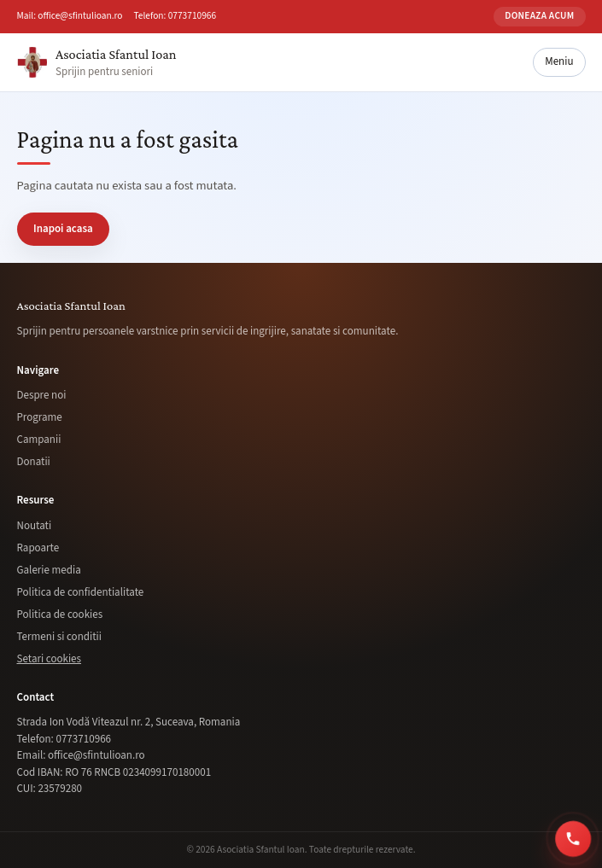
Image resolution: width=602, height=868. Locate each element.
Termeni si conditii (59, 637)
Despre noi (42, 395)
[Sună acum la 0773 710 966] (575, 839)
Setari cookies (50, 659)
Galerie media (49, 570)
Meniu (559, 61)
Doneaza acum (539, 16)
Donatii (34, 462)
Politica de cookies (60, 615)
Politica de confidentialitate (81, 592)
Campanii (39, 440)
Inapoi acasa (63, 229)
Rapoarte (38, 548)
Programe (40, 417)
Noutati (35, 526)
